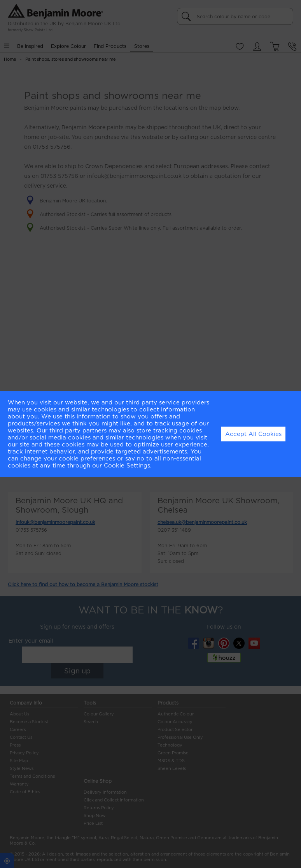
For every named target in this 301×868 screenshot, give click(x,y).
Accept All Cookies (253, 434)
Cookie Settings (127, 466)
